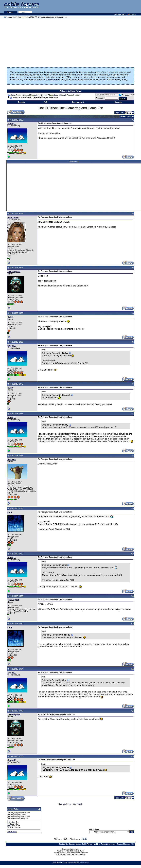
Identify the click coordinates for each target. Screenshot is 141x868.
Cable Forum (16, 95)
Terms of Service (123, 844)
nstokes (12, 459)
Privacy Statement (108, 844)
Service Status (75, 844)
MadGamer (13, 217)
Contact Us (63, 844)
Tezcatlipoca (14, 272)
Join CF (132, 14)
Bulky (10, 317)
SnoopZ (12, 124)
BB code (11, 822)
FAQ (45, 102)
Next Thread (77, 804)
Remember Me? (126, 95)
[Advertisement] (101, 7)
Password (100, 98)
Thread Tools (126, 116)
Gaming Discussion (49, 95)
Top (133, 844)
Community (78, 102)
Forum (10, 12)
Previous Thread (65, 804)
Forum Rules (12, 832)
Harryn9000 (13, 600)
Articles (25, 12)
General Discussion (31, 95)
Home (21, 17)
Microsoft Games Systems (70, 95)
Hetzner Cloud (84, 863)
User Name (100, 95)
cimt (10, 512)
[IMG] (9, 826)
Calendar (118, 102)
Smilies (10, 824)
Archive (97, 844)
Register (22, 102)
